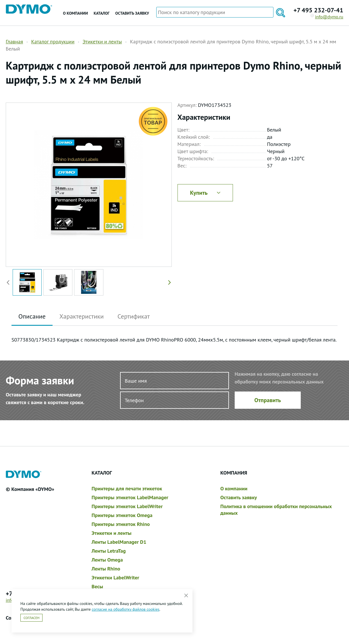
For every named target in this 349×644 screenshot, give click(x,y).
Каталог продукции (53, 42)
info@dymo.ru (327, 17)
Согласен (31, 618)
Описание (32, 316)
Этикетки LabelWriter (115, 578)
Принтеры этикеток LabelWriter (127, 506)
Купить (205, 193)
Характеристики (82, 316)
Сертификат (134, 316)
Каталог (102, 13)
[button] (168, 282)
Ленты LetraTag (109, 551)
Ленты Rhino (106, 569)
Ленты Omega (107, 560)
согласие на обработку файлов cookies (126, 609)
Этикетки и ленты (102, 42)
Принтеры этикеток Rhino (121, 524)
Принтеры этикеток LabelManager (130, 497)
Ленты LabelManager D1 (119, 542)
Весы (97, 586)
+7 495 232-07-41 (318, 10)
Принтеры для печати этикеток (127, 488)
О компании (75, 13)
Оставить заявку (132, 13)
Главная (14, 42)
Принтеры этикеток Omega (122, 515)
